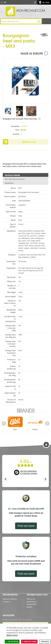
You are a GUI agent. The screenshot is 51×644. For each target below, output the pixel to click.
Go (39, 21)
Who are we (31, 599)
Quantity (16, 134)
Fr (2, 2)
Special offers (32, 604)
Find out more (26, 526)
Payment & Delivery (10, 599)
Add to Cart (29, 142)
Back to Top (46, 445)
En (5, 2)
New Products (32, 602)
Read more (12, 635)
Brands (26, 410)
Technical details (12, 175)
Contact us (7, 602)
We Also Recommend (15, 179)
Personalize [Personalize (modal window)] (45, 641)
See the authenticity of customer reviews (29, 472)
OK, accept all (12, 641)
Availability (15, 126)
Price (17, 130)
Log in (35, 2)
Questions (9, 183)
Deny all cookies (29, 641)
